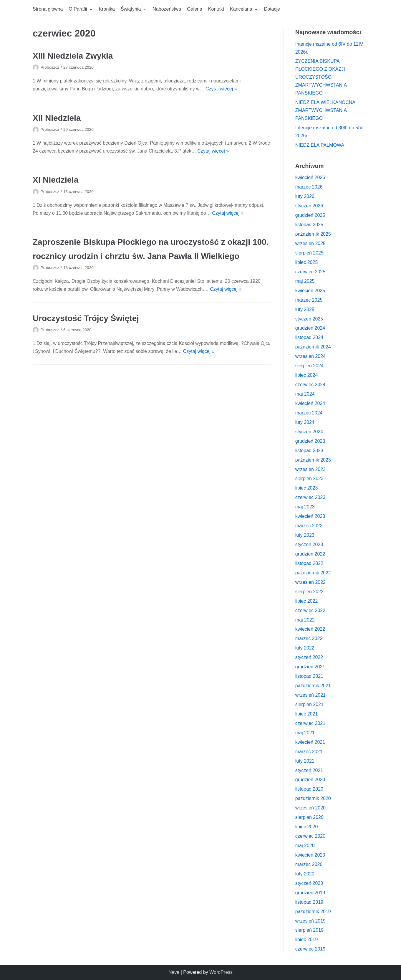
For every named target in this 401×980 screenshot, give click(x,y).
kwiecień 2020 (310, 855)
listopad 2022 (309, 563)
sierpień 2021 (309, 704)
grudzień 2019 (310, 893)
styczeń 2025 (309, 319)
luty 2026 (305, 196)
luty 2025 (305, 309)
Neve (174, 972)
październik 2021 (313, 686)
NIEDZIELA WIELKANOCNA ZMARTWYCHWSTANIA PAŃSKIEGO (325, 110)
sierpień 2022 (309, 592)
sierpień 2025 (309, 253)
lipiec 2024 (307, 375)
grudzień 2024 (310, 328)
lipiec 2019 (307, 939)
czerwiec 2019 (310, 949)
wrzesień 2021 (310, 695)
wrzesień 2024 (310, 356)
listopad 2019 (309, 902)
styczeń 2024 (309, 432)
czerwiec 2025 (310, 272)
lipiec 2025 (307, 262)
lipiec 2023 (307, 488)
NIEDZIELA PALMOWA (320, 145)
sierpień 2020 (309, 817)
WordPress (221, 972)
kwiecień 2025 (310, 291)
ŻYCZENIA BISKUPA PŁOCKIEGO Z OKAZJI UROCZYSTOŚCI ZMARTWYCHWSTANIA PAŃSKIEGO (321, 77)
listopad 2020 (309, 789)
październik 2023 (313, 460)
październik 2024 (313, 347)
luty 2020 (305, 874)
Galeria (195, 9)
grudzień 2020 (310, 780)
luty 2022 (305, 648)
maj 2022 (305, 620)
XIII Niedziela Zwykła (73, 56)
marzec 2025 (309, 300)
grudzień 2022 (310, 554)
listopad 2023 (309, 451)
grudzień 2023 (310, 441)
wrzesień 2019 (310, 921)
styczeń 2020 (309, 883)
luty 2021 (305, 761)
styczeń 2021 (309, 770)
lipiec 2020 (307, 827)
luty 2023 (305, 535)
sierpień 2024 (309, 366)
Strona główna (48, 9)
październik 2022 (313, 573)
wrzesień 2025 (310, 243)
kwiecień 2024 (310, 403)
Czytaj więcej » (221, 89)
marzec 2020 (309, 864)
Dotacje (272, 9)
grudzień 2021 (310, 667)
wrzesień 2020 (310, 808)
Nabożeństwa (167, 9)
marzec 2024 (309, 413)
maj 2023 (305, 507)
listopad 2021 (309, 676)
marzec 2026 (309, 187)
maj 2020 (305, 846)
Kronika (107, 9)
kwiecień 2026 (310, 177)
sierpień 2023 (309, 479)
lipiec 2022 (307, 601)
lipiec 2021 (307, 714)
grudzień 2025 (310, 215)
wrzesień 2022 (310, 582)
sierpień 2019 (309, 930)
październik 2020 (313, 798)
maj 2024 (305, 394)
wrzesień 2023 (310, 469)
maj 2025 (305, 281)
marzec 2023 (309, 526)
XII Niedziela (57, 118)
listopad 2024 (309, 337)
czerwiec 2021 (310, 723)
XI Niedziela (56, 180)
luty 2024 (305, 422)
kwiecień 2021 (310, 742)
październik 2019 (313, 912)
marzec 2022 (309, 638)
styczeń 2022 (309, 657)
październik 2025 (313, 234)
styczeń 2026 (309, 206)
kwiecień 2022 (310, 629)
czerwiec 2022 (310, 610)
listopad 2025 (309, 225)
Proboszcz (50, 67)
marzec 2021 (309, 752)
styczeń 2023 (309, 544)
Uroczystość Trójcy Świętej (86, 318)
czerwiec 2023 (310, 497)
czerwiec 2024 (310, 385)
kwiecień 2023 (310, 516)
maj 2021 (305, 733)
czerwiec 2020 (310, 836)
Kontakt (216, 9)
